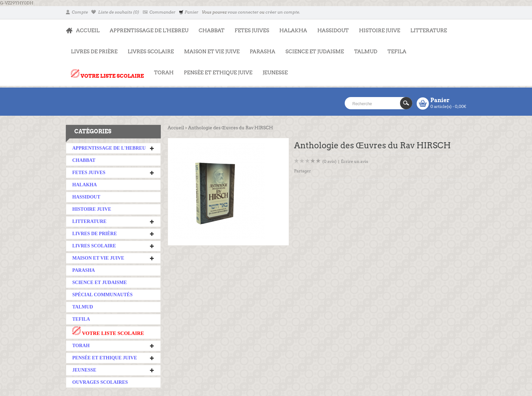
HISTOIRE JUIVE (380, 31)
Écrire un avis (355, 161)
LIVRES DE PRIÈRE (92, 48)
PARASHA (262, 52)
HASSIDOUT (333, 31)
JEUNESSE (273, 69)
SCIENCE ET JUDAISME (315, 52)
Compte (77, 12)
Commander (159, 12)
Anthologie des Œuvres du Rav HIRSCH (230, 128)
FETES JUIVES (250, 27)
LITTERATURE (426, 27)
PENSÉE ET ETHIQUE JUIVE (216, 69)
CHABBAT (211, 31)
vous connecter (243, 12)
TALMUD (366, 52)
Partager (303, 171)
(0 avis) (329, 161)
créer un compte (282, 12)
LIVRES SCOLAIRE (148, 48)
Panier (188, 12)
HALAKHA (293, 31)
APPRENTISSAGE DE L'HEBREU (146, 27)
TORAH (161, 69)
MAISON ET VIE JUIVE (209, 48)
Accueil (176, 128)
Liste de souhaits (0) (115, 12)
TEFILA (397, 52)
